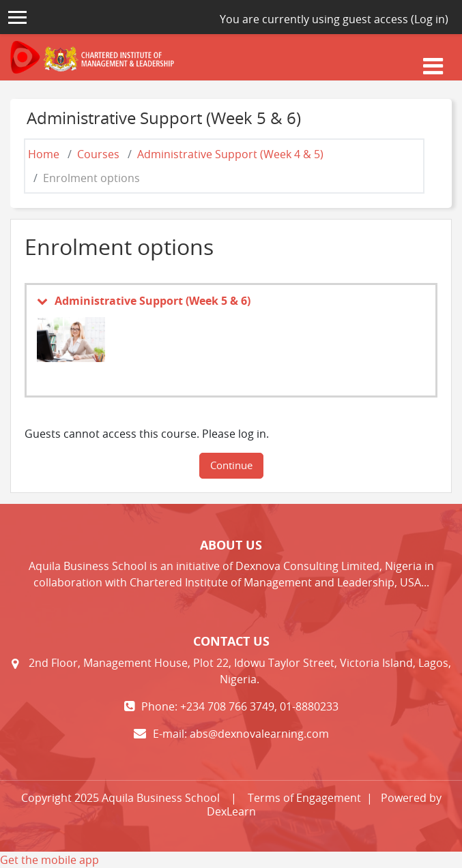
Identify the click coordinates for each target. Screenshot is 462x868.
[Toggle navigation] (433, 64)
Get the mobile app (49, 860)
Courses (98, 154)
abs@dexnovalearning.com (259, 734)
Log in (430, 19)
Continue (231, 465)
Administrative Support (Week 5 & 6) (153, 301)
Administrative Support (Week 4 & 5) (230, 154)
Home (44, 154)
